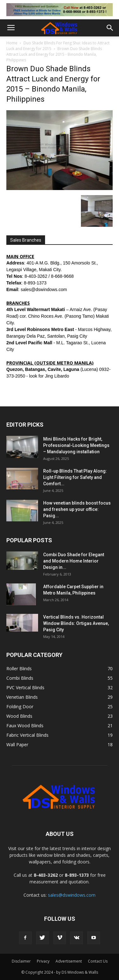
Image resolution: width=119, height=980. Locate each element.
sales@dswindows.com (72, 895)
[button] (110, 28)
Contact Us (98, 961)
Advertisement (69, 961)
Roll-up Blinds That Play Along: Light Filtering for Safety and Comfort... (75, 477)
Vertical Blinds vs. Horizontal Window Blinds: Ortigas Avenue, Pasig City (76, 623)
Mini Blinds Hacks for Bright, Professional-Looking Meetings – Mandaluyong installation (76, 445)
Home (12, 43)
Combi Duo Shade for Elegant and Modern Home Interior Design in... (74, 561)
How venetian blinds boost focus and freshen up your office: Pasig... (77, 509)
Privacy (43, 961)
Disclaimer (21, 961)
